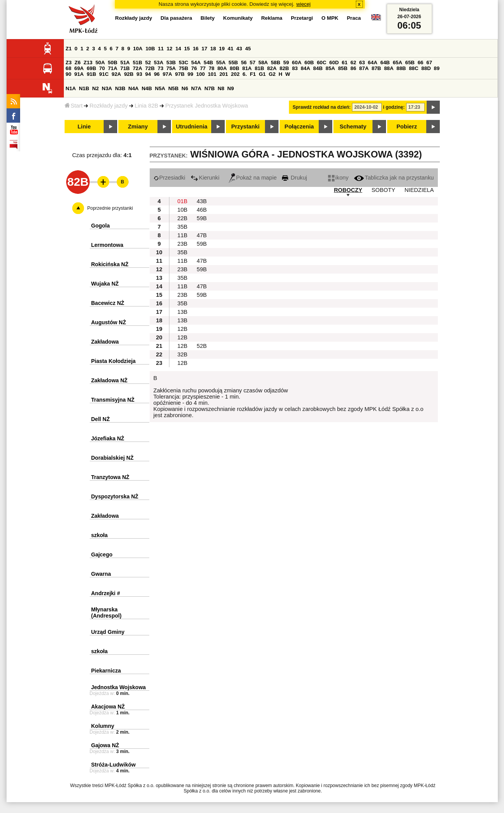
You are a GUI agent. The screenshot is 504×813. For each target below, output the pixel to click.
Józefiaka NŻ (108, 438)
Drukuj (294, 178)
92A (116, 74)
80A (222, 68)
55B (233, 62)
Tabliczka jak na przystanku (394, 178)
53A (159, 62)
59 (286, 62)
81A (247, 68)
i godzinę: (394, 107)
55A (221, 62)
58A (263, 62)
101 (212, 74)
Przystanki (245, 127)
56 (244, 62)
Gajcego (102, 555)
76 (194, 68)
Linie (84, 127)
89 (437, 68)
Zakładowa (105, 342)
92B (129, 74)
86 (353, 68)
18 (213, 49)
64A (372, 62)
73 (161, 68)
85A (330, 68)
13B (183, 312)
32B (183, 354)
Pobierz (407, 127)
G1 (262, 74)
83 (295, 68)
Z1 (69, 49)
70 (102, 68)
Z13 (88, 62)
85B (343, 68)
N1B (84, 88)
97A (167, 74)
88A (389, 68)
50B (113, 62)
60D (334, 62)
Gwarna (101, 574)
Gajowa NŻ (105, 745)
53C (183, 62)
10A (138, 49)
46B (202, 210)
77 (203, 68)
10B (150, 49)
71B (125, 68)
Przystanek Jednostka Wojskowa (207, 106)
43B (202, 201)
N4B (147, 88)
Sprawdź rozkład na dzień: (322, 107)
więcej (303, 4)
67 (429, 62)
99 (190, 74)
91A (79, 74)
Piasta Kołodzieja (114, 361)
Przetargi (302, 18)
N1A (71, 88)
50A (100, 62)
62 (353, 62)
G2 (272, 74)
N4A (134, 88)
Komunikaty (238, 18)
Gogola (101, 226)
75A (171, 68)
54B (208, 62)
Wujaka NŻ (105, 284)
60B (309, 62)
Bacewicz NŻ (108, 303)
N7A (196, 88)
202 (235, 74)
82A (272, 68)
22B (183, 218)
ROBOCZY (348, 190)
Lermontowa (107, 245)
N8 (221, 88)
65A (397, 62)
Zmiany (138, 127)
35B (183, 227)
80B (234, 68)
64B (385, 62)
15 (187, 49)
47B (202, 235)
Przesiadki (170, 178)
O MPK (330, 18)
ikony (338, 178)
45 (248, 49)
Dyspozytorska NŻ (115, 496)
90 (69, 74)
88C (413, 68)
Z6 (78, 62)
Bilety (208, 18)
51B (137, 62)
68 (69, 68)
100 (200, 74)
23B (183, 244)
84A (305, 68)
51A (125, 62)
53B (171, 62)
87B (376, 68)
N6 (185, 88)
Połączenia (299, 127)
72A (137, 68)
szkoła (100, 535)
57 (252, 62)
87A (364, 68)
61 (344, 62)
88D (426, 68)
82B (284, 68)
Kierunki (205, 178)
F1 (253, 74)
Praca (354, 18)
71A (113, 68)
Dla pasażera (176, 18)
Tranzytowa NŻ (110, 477)
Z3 (69, 62)
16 (196, 49)
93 (139, 74)
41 (231, 49)
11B (183, 235)
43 (239, 49)
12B (183, 329)
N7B (209, 88)
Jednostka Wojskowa (119, 687)
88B (401, 68)
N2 (95, 88)
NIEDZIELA (419, 190)
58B (275, 62)
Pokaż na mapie (253, 178)
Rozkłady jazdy (108, 106)
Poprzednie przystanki (110, 208)
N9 (231, 88)
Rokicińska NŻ (110, 264)
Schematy (353, 127)
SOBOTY (384, 190)
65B (410, 62)
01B (183, 201)
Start (74, 106)
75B (183, 68)
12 (170, 49)
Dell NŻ (101, 419)
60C (321, 62)
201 (224, 74)
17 (204, 49)
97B (180, 74)
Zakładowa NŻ (109, 380)
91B (91, 74)
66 (421, 62)
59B (202, 218)
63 (362, 62)
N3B (120, 88)
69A (79, 68)
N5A (160, 88)
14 (178, 49)
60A (297, 62)
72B (150, 68)
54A (196, 62)
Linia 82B (146, 106)
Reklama (272, 18)
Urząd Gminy (108, 632)
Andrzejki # (106, 593)
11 (161, 49)
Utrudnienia (192, 127)
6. (245, 74)
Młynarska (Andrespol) (107, 613)
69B (91, 68)
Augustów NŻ (109, 322)
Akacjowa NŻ (108, 707)
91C (104, 74)
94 (148, 74)
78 (211, 68)
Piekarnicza (106, 671)
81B (259, 68)
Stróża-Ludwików (114, 765)
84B (318, 68)
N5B (173, 88)
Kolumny (103, 726)
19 (222, 49)
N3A (107, 88)
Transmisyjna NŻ (113, 400)
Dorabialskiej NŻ (113, 458)
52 (148, 62)
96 (157, 74)
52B (202, 346)
